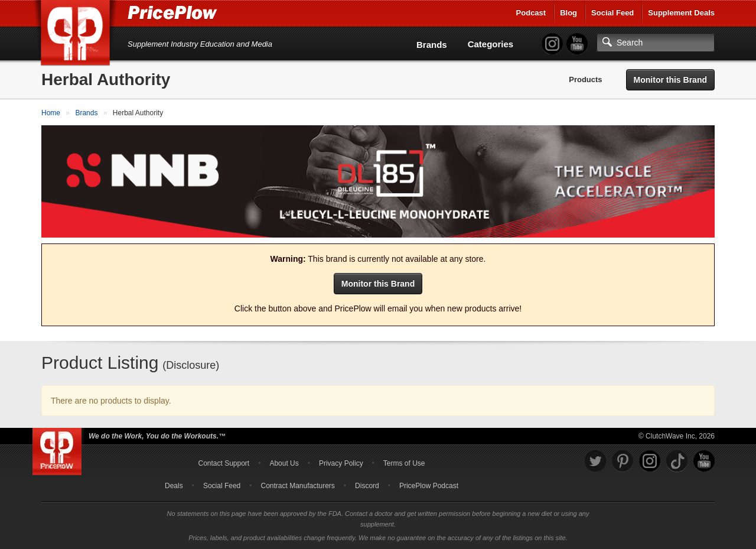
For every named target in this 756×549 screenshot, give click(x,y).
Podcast (531, 13)
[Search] (656, 43)
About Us (284, 463)
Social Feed (612, 13)
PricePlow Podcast (429, 486)
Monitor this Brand (670, 80)
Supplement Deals (681, 13)
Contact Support (224, 463)
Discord (367, 486)
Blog (568, 13)
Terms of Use (404, 463)
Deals (174, 486)
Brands (432, 45)
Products (585, 79)
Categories (491, 44)
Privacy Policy (341, 463)
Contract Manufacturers (297, 486)
